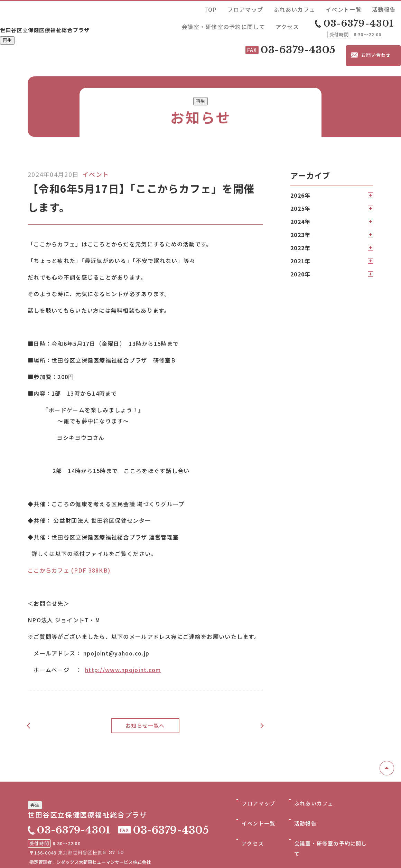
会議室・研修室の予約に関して (344, 8)
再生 (7, 29)
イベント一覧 (270, 8)
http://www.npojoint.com (123, 636)
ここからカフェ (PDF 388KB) (69, 537)
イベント (96, 141)
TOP (176, 8)
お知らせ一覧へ (145, 692)
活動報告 (298, 8)
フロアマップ (200, 8)
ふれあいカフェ (235, 8)
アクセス (389, 8)
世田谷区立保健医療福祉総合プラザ (73, 16)
